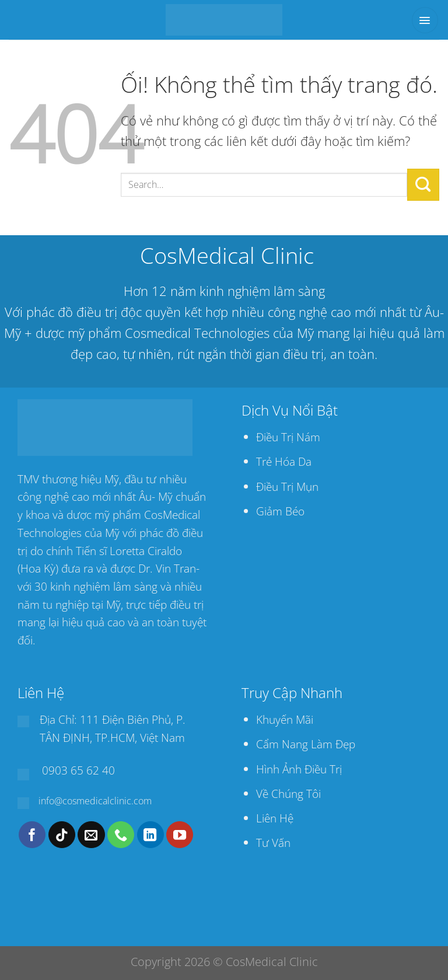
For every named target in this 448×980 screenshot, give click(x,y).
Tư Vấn (273, 843)
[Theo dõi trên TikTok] (62, 835)
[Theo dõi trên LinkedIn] (150, 835)
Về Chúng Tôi (288, 794)
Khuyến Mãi (285, 719)
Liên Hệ (275, 818)
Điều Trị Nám (288, 437)
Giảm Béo (280, 511)
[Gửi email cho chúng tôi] (91, 835)
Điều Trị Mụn (287, 486)
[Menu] (425, 20)
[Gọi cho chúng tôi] (121, 835)
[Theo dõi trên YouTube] (180, 835)
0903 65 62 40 (78, 770)
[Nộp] (423, 184)
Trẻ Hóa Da (284, 461)
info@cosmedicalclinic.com (95, 801)
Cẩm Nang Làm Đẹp (306, 744)
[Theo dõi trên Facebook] (32, 835)
